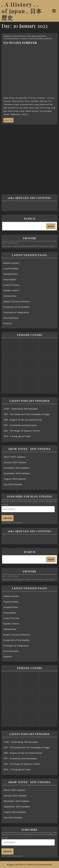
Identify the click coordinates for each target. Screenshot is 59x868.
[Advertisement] (29, 158)
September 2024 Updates (17, 473)
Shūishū (7, 323)
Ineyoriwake (10, 279)
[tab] (54, 11)
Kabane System (11, 263)
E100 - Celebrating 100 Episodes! (21, 409)
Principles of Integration (16, 312)
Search (30, 218)
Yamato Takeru (11, 290)
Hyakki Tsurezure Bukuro (17, 301)
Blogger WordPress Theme (20, 864)
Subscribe (7, 518)
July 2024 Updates (13, 484)
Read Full (8, 120)
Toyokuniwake (11, 268)
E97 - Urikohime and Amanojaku (21, 425)
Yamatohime (10, 296)
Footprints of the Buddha (16, 307)
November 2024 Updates (17, 468)
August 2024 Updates (15, 479)
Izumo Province (11, 285)
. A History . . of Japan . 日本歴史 (22, 11)
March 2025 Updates (15, 457)
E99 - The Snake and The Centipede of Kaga (27, 414)
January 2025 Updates (15, 462)
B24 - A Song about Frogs (17, 436)
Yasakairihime (11, 274)
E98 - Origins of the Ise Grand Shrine (23, 420)
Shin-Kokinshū (11, 318)
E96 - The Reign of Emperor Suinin (22, 431)
